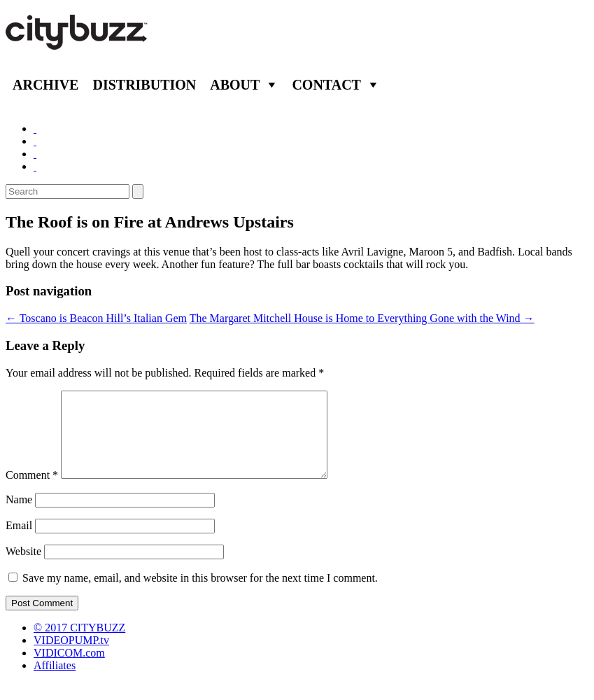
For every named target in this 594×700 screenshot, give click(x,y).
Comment (32, 492)
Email (19, 542)
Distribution (144, 85)
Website (23, 568)
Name (19, 516)
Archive (45, 85)
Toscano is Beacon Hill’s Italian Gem (96, 318)
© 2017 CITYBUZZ (79, 644)
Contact (326, 85)
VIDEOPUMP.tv (71, 657)
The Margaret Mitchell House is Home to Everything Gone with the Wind (362, 318)
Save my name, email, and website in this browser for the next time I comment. (200, 595)
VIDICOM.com (69, 670)
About (235, 85)
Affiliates (55, 682)
